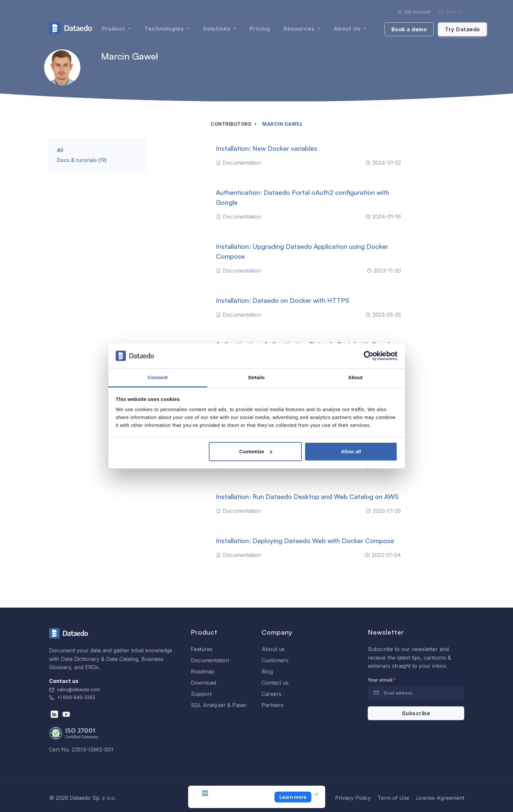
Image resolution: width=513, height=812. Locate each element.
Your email (382, 680)
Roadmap (203, 671)
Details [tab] (257, 377)
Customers (275, 660)
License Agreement (440, 798)
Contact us (275, 683)
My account (414, 12)
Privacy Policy (353, 798)
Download (203, 683)
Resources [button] (300, 29)
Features (202, 649)
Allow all (351, 451)
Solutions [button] (218, 29)
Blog (267, 671)
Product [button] (114, 29)
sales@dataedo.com (74, 690)
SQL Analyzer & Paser (219, 705)
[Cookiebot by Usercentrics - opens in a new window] (369, 356)
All (60, 150)
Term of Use (393, 798)
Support (201, 694)
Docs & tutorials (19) (82, 160)
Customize (256, 451)
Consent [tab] (158, 377)
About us (273, 649)
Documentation (210, 660)
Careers (271, 694)
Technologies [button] (165, 29)
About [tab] (356, 377)
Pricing (260, 29)
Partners (272, 705)
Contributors (231, 124)
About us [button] (348, 29)
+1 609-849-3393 (72, 697)
